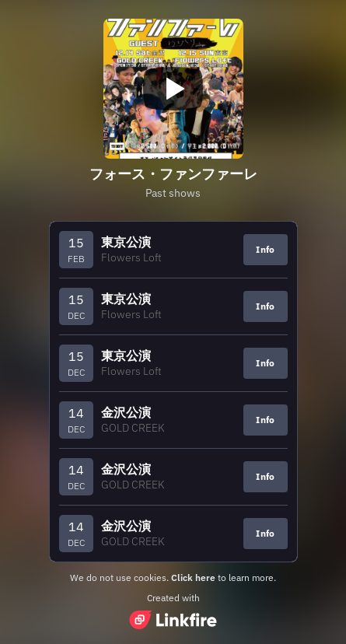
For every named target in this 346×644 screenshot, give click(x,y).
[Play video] (173, 89)
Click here (193, 577)
